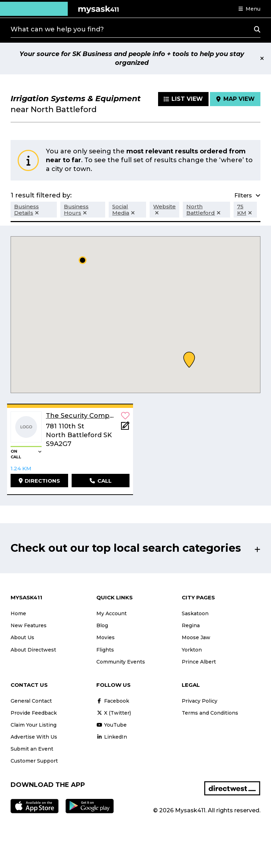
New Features (29, 625)
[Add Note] (125, 428)
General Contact (31, 701)
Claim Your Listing (34, 725)
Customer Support (34, 761)
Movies (106, 637)
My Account (112, 613)
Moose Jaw (196, 637)
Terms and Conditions (210, 713)
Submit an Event (32, 749)
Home (18, 613)
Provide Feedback (34, 713)
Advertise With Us (34, 737)
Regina (191, 625)
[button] (249, 9)
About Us (22, 637)
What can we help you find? (57, 29)
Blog (102, 625)
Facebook (113, 701)
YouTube (112, 725)
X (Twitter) (114, 713)
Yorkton (192, 650)
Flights (105, 650)
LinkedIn (112, 737)
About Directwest (33, 650)
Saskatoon (195, 613)
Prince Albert (199, 662)
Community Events (121, 662)
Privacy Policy (200, 701)
